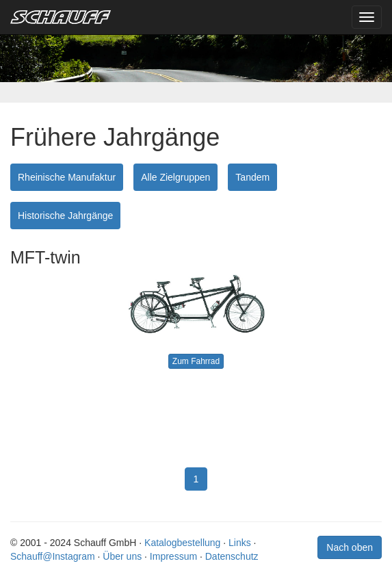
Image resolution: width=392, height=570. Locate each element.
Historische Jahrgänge (65, 216)
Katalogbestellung (182, 543)
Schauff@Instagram (53, 556)
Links (240, 543)
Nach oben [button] (350, 547)
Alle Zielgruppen (175, 177)
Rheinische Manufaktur (67, 177)
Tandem (252, 177)
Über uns (122, 556)
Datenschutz (232, 556)
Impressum (173, 556)
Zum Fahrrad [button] (196, 361)
